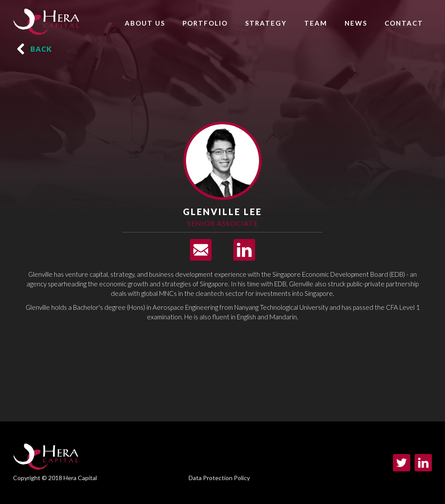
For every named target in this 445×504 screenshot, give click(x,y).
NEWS (356, 23)
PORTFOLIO (205, 23)
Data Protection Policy (219, 478)
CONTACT (404, 23)
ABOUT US (145, 23)
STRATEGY (266, 23)
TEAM (316, 23)
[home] (46, 20)
